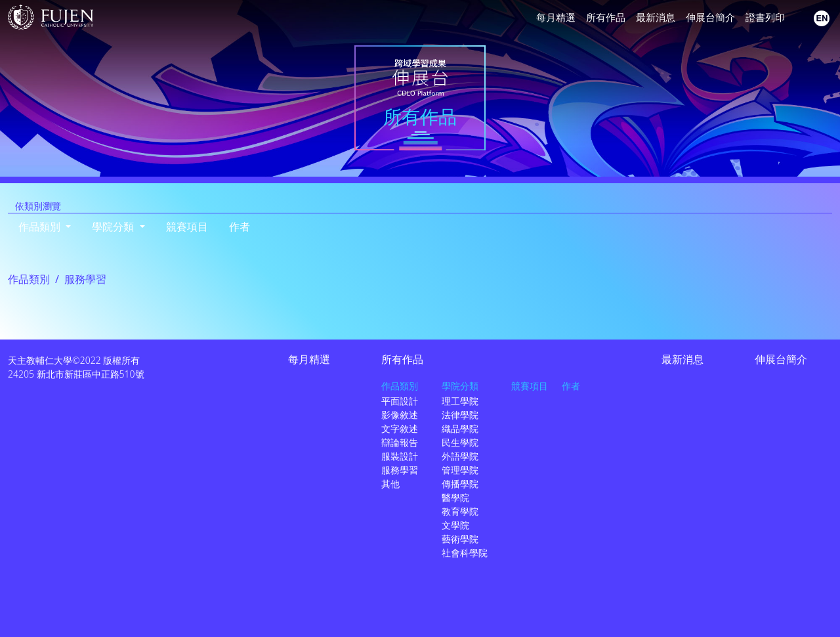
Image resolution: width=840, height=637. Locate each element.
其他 (390, 484)
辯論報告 (400, 442)
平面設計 (400, 401)
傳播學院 (460, 484)
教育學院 (460, 511)
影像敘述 (400, 415)
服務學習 (400, 470)
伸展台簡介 (710, 17)
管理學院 (460, 470)
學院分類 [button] (114, 227)
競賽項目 (187, 227)
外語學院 (460, 456)
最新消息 (656, 17)
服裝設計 (400, 456)
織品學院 (460, 428)
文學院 (455, 525)
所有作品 (606, 17)
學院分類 (460, 386)
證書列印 (765, 17)
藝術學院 (460, 539)
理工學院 (460, 401)
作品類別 (29, 279)
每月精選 (556, 17)
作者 (240, 227)
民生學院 (460, 442)
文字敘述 (400, 428)
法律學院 (460, 415)
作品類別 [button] (41, 227)
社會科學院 (465, 553)
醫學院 (455, 497)
